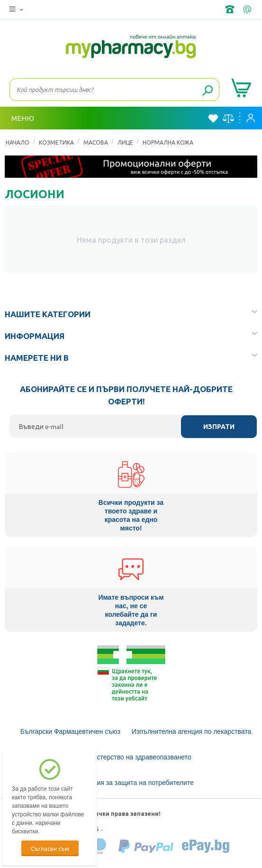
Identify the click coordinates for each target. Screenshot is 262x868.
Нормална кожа (168, 142)
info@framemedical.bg (248, 9)
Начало (18, 142)
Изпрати (219, 427)
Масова (96, 142)
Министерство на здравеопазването (136, 757)
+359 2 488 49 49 (231, 9)
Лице (125, 142)
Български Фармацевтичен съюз (70, 731)
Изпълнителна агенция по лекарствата (192, 731)
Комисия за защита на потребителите (136, 783)
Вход (251, 118)
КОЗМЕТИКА (56, 142)
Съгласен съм (50, 848)
